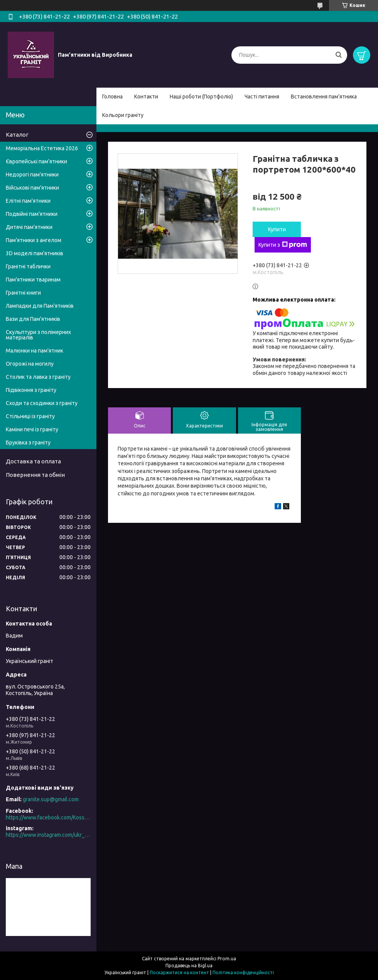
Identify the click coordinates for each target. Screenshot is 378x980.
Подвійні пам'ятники (32, 214)
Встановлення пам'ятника (324, 97)
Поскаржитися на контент (179, 972)
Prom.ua (227, 959)
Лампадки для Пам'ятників (40, 306)
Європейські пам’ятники (36, 161)
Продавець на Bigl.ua (189, 966)
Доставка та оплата (33, 461)
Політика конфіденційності (243, 972)
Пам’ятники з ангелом (34, 240)
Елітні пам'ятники (28, 201)
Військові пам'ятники (32, 188)
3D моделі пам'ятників (35, 253)
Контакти (146, 97)
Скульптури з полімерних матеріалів (38, 335)
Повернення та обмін (35, 475)
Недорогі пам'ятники (32, 175)
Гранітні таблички (28, 266)
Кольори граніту (123, 115)
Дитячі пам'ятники (29, 227)
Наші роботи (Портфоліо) (201, 97)
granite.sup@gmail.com (51, 799)
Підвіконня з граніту (31, 390)
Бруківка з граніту (28, 443)
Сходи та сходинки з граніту (42, 403)
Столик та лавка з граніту (38, 377)
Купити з (283, 245)
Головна (112, 97)
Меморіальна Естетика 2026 (42, 148)
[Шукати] (338, 55)
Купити (277, 229)
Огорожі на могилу (30, 364)
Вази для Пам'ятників (33, 319)
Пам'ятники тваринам (33, 280)
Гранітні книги (23, 293)
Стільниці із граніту (30, 416)
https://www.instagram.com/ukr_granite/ (48, 835)
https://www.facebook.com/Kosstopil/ (48, 817)
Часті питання (262, 97)
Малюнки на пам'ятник (35, 351)
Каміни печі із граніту (32, 429)
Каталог (17, 135)
